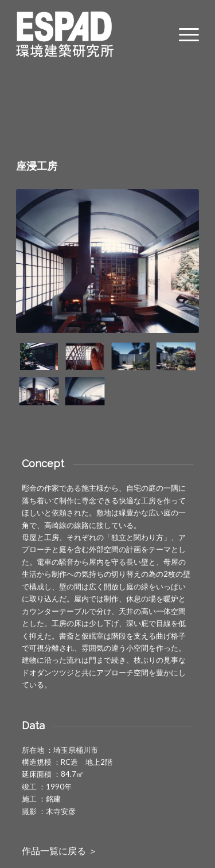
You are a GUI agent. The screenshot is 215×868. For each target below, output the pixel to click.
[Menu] (183, 34)
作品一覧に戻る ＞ (60, 851)
